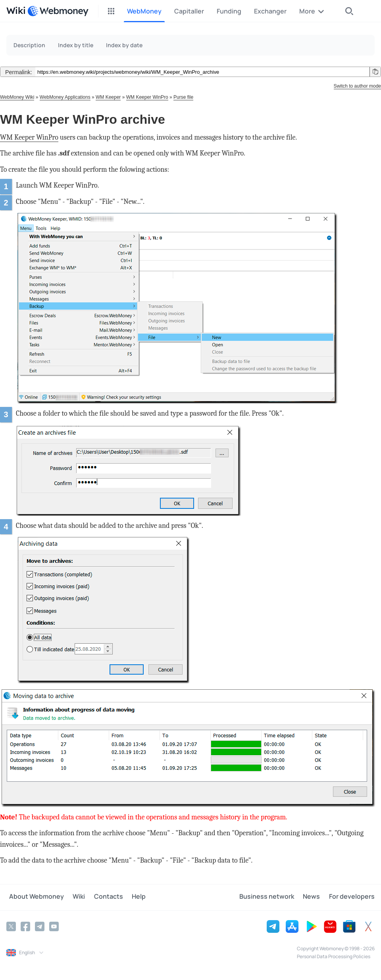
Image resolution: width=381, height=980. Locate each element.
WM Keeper (108, 97)
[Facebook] (25, 926)
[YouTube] (54, 926)
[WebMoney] (58, 11)
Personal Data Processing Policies (334, 956)
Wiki (74, 897)
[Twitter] (11, 926)
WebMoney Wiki (17, 97)
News (314, 897)
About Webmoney (34, 897)
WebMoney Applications (65, 97)
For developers (352, 897)
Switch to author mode (357, 86)
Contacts (101, 897)
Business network (272, 897)
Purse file (183, 97)
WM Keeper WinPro (147, 97)
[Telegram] (40, 926)
